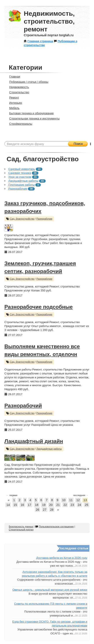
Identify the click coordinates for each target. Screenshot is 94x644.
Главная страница (38, 41)
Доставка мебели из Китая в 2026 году (62, 558)
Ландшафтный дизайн (34, 441)
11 (71, 500)
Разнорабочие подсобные (39, 307)
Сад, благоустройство (22, 219)
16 (22, 505)
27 (45, 510)
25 (87, 505)
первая (12, 495)
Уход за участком (20, 177)
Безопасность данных (21, 526)
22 (65, 505)
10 (64, 500)
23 (72, 505)
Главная (13, 77)
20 (51, 505)
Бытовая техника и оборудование (30, 113)
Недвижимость (17, 87)
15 (15, 505)
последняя (81, 495)
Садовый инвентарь (22, 169)
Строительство (17, 92)
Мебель (13, 108)
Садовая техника (20, 173)
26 (38, 510)
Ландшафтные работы (23, 181)
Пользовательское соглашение (54, 526)
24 (80, 505)
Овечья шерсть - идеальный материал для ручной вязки (50, 590)
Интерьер (14, 103)
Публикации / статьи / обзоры (27, 82)
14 (8, 505)
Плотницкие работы (22, 185)
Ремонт (12, 98)
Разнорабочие (18, 189)
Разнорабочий (23, 406)
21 (58, 505)
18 (37, 505)
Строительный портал (21, 530)
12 (78, 500)
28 (52, 510)
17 (30, 505)
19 (44, 505)
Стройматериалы (19, 124)
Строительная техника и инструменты (33, 119)
